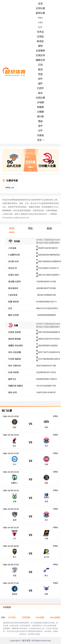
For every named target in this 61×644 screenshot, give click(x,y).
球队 (31, 228)
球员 (12, 228)
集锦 (49, 228)
